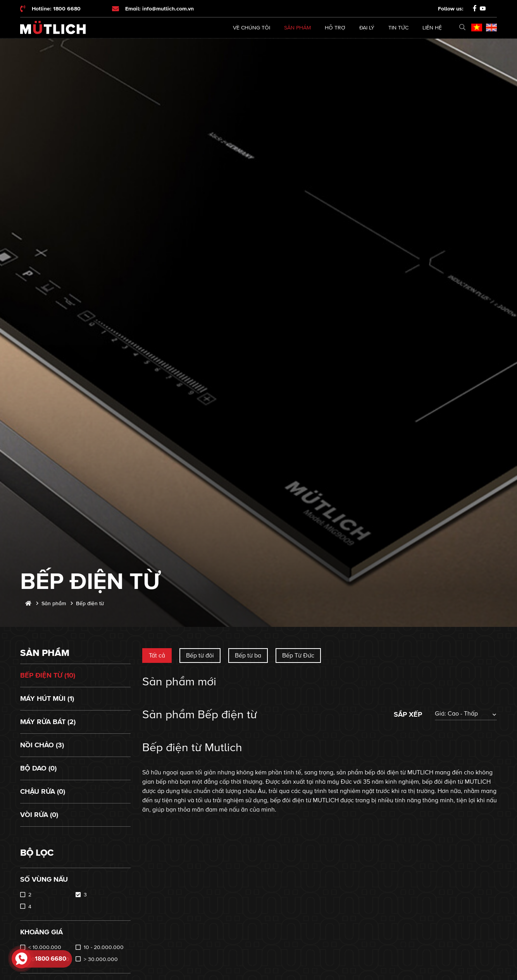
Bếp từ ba (248, 656)
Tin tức (398, 28)
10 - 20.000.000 (104, 947)
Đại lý (367, 28)
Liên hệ (432, 28)
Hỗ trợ (335, 28)
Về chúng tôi (252, 28)
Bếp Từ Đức (298, 656)
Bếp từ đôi (200, 656)
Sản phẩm (297, 28)
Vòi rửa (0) (39, 815)
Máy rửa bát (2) (48, 722)
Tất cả (157, 656)
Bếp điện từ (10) (48, 675)
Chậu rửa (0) (43, 791)
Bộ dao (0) (38, 768)
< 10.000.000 (45, 947)
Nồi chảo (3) (42, 745)
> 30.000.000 (101, 959)
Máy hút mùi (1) (47, 699)
